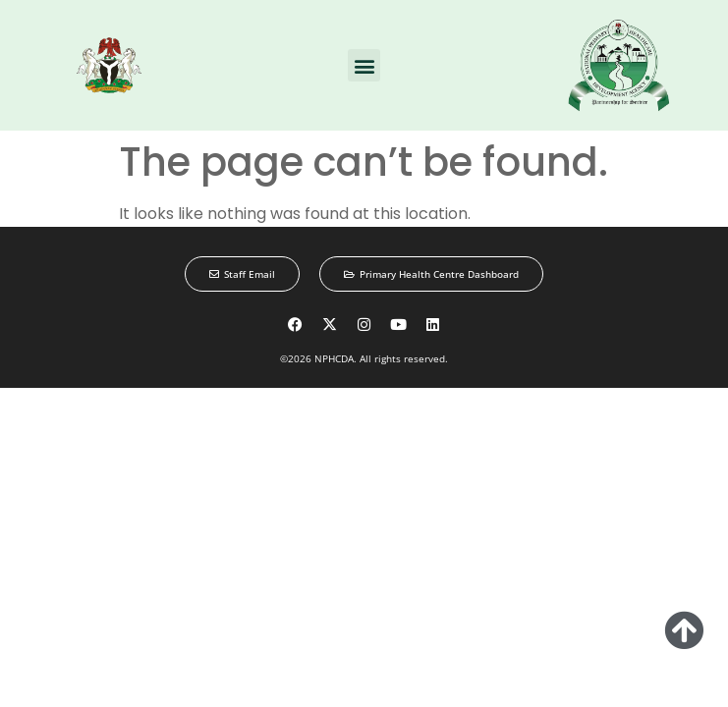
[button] (364, 65)
